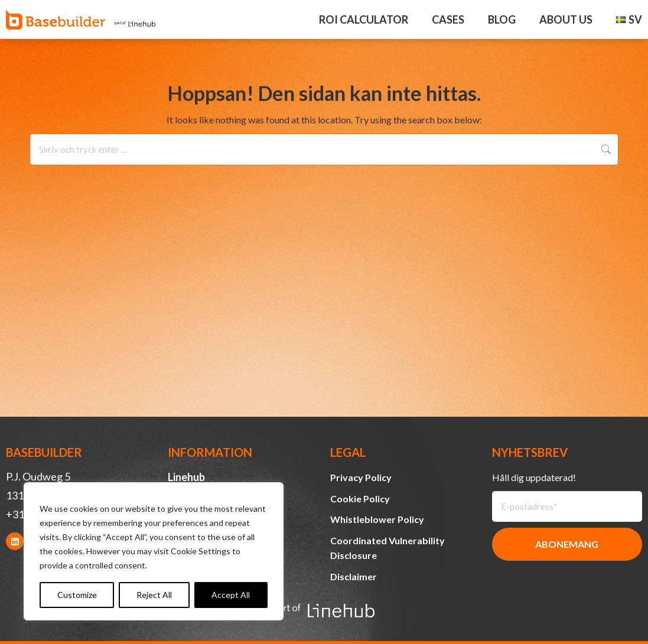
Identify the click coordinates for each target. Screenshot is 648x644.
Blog (502, 19)
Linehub (186, 477)
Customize (77, 595)
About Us (566, 19)
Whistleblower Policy (377, 519)
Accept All (231, 595)
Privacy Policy (361, 477)
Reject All (154, 595)
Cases (448, 19)
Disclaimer (354, 576)
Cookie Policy (360, 498)
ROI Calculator (364, 19)
